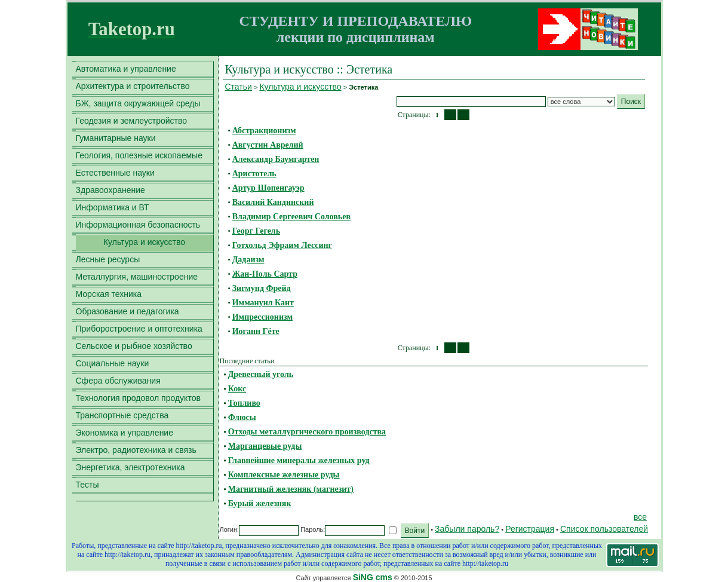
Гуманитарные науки (116, 138)
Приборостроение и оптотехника (139, 329)
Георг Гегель (256, 231)
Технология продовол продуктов (138, 398)
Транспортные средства (122, 415)
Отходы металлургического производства (307, 432)
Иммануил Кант (263, 303)
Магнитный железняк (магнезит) (291, 489)
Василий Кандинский (273, 202)
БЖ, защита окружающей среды (138, 103)
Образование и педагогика (128, 311)
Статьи (239, 87)
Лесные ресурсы (108, 259)
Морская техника (109, 294)
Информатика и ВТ (113, 207)
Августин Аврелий (268, 145)
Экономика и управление (125, 433)
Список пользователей (604, 529)
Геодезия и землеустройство (132, 121)
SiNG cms (373, 577)
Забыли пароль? (467, 529)
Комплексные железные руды (284, 475)
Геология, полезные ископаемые (139, 155)
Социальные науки (113, 363)
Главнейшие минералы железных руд (299, 460)
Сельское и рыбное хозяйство (134, 346)
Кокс (237, 389)
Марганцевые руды (265, 446)
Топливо (244, 403)
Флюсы (242, 417)
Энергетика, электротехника (130, 467)
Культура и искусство (144, 242)
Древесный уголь (261, 374)
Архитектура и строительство (133, 86)
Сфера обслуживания (118, 381)
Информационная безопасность (138, 225)
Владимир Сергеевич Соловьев (291, 217)
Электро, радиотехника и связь (136, 450)
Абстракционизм (264, 131)
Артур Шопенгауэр (268, 188)
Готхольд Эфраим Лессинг (282, 245)
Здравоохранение (110, 190)
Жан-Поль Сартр (265, 274)
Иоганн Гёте (256, 331)
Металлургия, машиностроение (137, 277)
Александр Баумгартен (276, 159)
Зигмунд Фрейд (262, 288)
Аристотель (254, 174)
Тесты (87, 485)
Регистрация (530, 529)
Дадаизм (248, 260)
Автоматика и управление (126, 69)
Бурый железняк (260, 503)
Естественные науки (115, 173)
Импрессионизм (262, 317)
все (640, 517)
